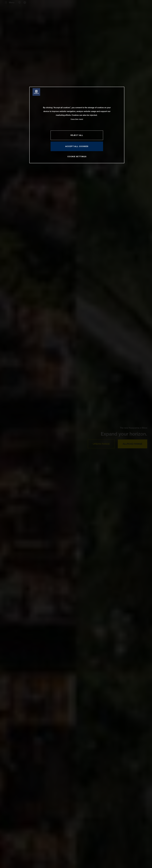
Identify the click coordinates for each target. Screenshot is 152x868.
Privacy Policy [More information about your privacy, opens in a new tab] (75, 119)
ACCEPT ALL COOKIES (77, 146)
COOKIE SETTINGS (77, 156)
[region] (77, 125)
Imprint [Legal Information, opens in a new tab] (81, 119)
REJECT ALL (77, 135)
